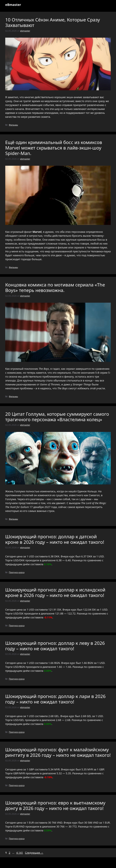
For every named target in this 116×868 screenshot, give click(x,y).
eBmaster (13, 5)
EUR (31, 823)
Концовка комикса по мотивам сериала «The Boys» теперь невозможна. (55, 287)
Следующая (34, 853)
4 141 (20, 853)
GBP (31, 769)
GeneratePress (77, 864)
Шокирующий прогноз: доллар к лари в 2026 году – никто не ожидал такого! (55, 699)
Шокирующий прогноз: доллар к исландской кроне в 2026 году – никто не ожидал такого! (55, 592)
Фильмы (13, 125)
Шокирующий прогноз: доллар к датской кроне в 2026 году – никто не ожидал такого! (55, 539)
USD (31, 556)
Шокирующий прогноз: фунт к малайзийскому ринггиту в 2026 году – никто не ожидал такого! (58, 752)
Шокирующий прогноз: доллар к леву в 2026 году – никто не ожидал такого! (55, 646)
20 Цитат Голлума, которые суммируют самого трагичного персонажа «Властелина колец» (57, 417)
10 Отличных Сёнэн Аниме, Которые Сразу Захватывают (53, 22)
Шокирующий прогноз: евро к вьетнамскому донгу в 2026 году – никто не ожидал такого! (55, 805)
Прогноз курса (17, 572)
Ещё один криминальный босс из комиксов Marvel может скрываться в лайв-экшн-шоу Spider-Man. (54, 148)
